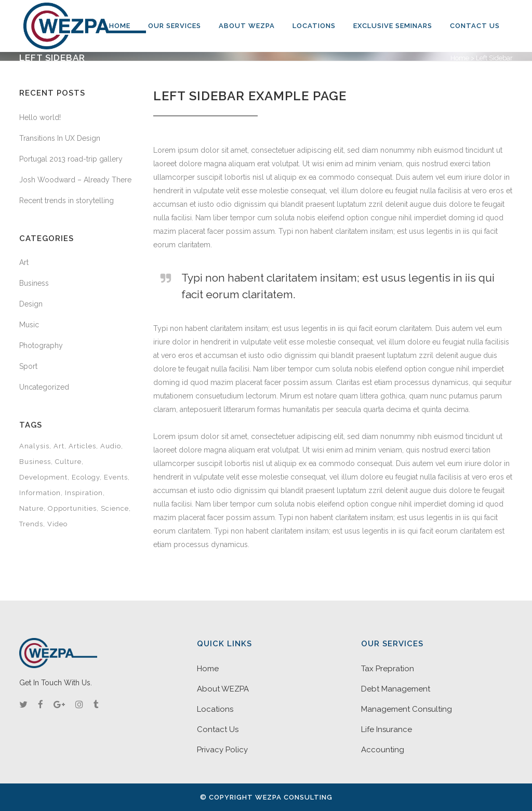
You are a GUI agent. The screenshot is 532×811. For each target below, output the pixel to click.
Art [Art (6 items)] (59, 446)
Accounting (383, 750)
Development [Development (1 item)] (43, 477)
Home (460, 58)
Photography (41, 345)
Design (31, 304)
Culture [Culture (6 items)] (68, 462)
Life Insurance (387, 729)
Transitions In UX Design (60, 138)
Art (24, 262)
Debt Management (396, 689)
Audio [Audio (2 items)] (111, 446)
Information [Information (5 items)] (40, 493)
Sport (28, 366)
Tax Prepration (388, 669)
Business (34, 283)
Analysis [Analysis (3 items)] (34, 446)
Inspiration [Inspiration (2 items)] (84, 493)
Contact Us (218, 729)
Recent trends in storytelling (66, 201)
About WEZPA (223, 689)
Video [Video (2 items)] (57, 524)
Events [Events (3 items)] (116, 477)
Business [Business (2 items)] (35, 462)
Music (29, 325)
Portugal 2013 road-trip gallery (71, 159)
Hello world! (40, 117)
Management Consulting (407, 709)
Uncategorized (44, 387)
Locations (215, 709)
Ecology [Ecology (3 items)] (86, 477)
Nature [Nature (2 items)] (31, 508)
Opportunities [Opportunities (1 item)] (72, 508)
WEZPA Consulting (294, 797)
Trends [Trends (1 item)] (31, 524)
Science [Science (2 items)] (115, 508)
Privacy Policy (222, 750)
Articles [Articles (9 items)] (82, 446)
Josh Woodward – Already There (75, 180)
